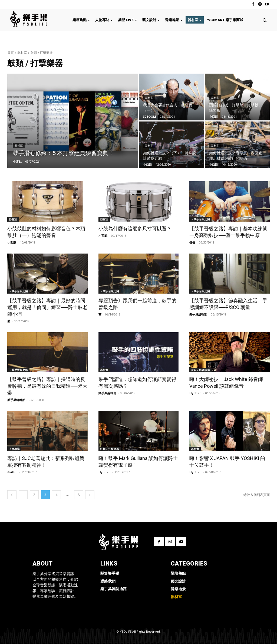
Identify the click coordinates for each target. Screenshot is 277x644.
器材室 (22, 53)
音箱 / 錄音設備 (200, 370)
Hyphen (195, 393)
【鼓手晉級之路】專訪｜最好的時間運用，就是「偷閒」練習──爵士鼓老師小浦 (47, 307)
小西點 (12, 242)
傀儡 (192, 242)
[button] (265, 20)
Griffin (12, 472)
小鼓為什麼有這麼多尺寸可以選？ (135, 229)
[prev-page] (12, 495)
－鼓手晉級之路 (200, 219)
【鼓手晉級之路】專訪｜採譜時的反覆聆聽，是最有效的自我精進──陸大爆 (47, 386)
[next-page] (90, 495)
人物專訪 (14, 449)
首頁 (11, 53)
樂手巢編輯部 (198, 314)
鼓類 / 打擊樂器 (110, 449)
